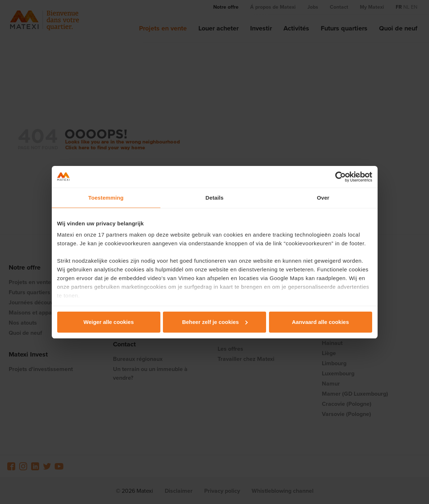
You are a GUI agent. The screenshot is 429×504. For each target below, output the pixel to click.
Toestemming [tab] (106, 198)
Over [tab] (323, 198)
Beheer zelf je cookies (215, 322)
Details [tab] (215, 198)
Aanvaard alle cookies (320, 322)
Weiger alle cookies (109, 322)
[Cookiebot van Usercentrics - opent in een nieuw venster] (340, 177)
